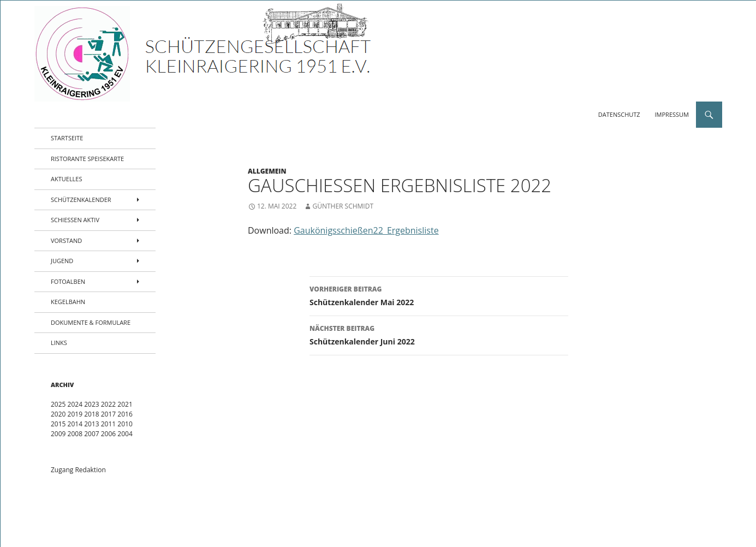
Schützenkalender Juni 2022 (439, 334)
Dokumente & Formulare (91, 322)
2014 (75, 424)
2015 (58, 424)
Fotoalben (68, 281)
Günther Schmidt (343, 206)
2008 (75, 434)
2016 (125, 414)
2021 (125, 404)
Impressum (672, 114)
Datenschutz (619, 114)
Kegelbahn (68, 302)
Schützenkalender (81, 200)
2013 (91, 424)
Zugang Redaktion (78, 470)
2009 (58, 434)
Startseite (67, 138)
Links (59, 343)
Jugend (62, 261)
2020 (58, 414)
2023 (91, 404)
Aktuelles (67, 179)
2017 (108, 414)
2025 (58, 404)
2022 (108, 404)
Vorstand (66, 240)
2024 (75, 404)
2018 (91, 414)
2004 (125, 434)
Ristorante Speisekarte (87, 159)
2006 (108, 434)
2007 (91, 434)
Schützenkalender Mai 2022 (439, 295)
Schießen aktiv (75, 220)
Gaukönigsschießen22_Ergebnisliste (366, 230)
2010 (125, 424)
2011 (108, 424)
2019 (75, 414)
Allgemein (267, 171)
